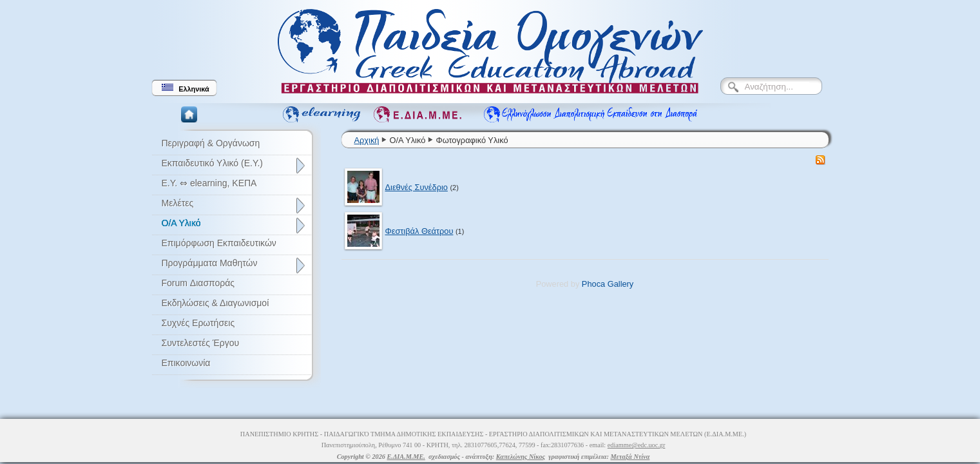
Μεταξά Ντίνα (630, 457)
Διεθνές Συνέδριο (417, 187)
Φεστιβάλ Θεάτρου (419, 231)
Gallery (621, 284)
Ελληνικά (185, 88)
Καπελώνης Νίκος (521, 457)
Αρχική (367, 140)
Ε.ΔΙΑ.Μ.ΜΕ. (406, 457)
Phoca (593, 284)
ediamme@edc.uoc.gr (637, 445)
